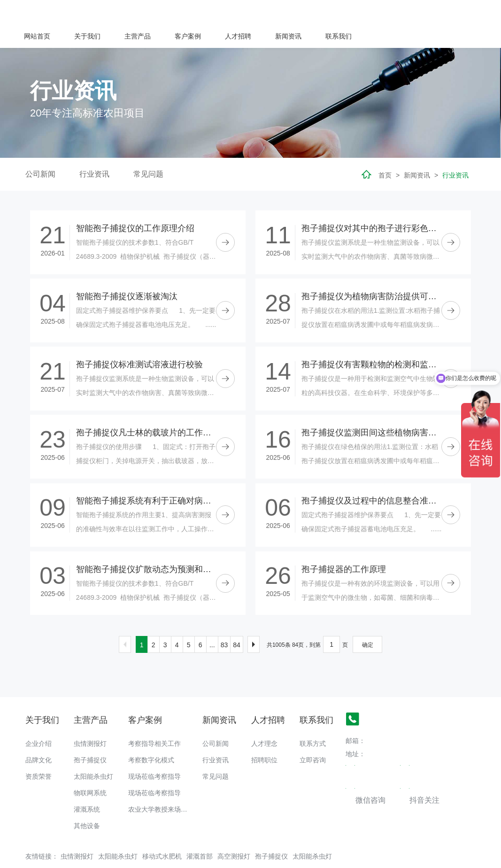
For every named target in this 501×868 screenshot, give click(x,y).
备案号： (78, 856)
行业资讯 (94, 150)
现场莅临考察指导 (154, 752)
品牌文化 (39, 736)
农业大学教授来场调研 (161, 785)
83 (224, 621)
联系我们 (464, 12)
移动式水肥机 (162, 832)
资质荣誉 (39, 752)
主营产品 (263, 12)
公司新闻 (40, 150)
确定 (368, 621)
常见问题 (148, 150)
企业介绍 (39, 720)
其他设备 (87, 802)
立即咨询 (313, 736)
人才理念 (264, 720)
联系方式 (313, 720)
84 (237, 621)
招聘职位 (264, 736)
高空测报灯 (234, 832)
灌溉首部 (200, 832)
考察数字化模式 (151, 736)
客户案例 (313, 12)
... (212, 621)
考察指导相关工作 (154, 720)
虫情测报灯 (90, 720)
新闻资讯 (414, 12)
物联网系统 (90, 769)
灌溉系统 (87, 785)
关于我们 (213, 12)
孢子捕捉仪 (90, 736)
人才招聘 (363, 12)
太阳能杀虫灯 (93, 752)
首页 (385, 151)
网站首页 (162, 12)
